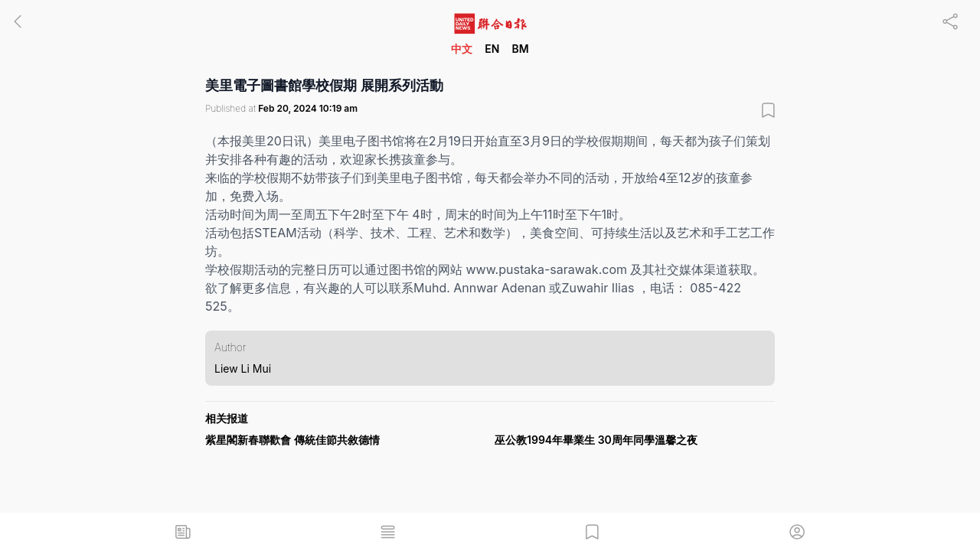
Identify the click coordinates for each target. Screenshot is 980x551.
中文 (462, 49)
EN (492, 49)
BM (520, 49)
